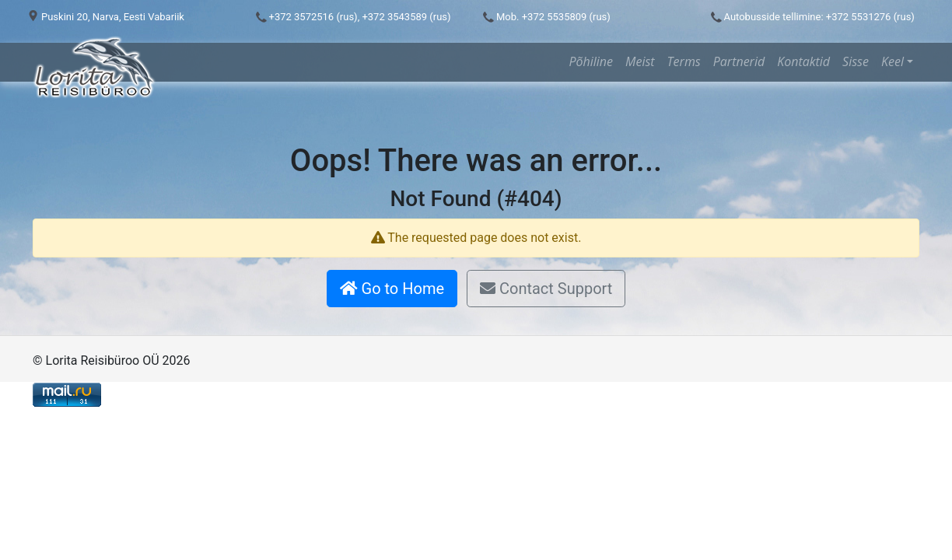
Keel (892, 61)
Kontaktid (803, 61)
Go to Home (392, 289)
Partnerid (739, 61)
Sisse (856, 61)
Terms (684, 61)
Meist (640, 61)
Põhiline (591, 61)
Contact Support (546, 289)
